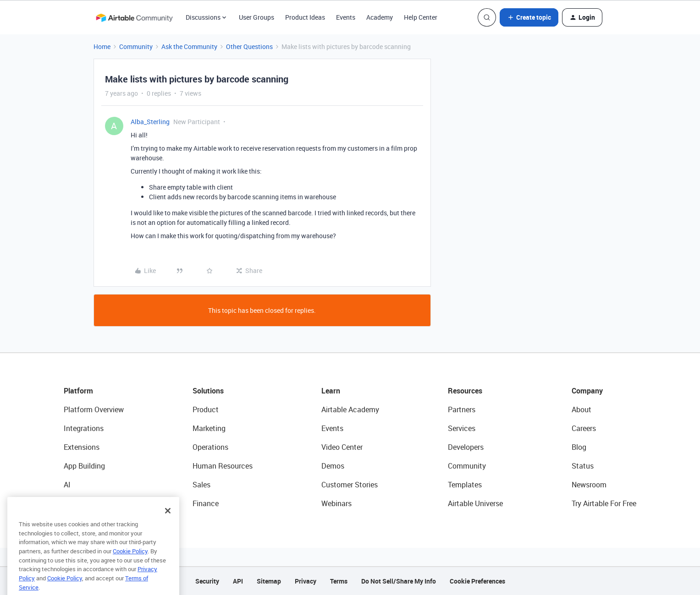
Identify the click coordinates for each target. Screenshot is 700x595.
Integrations (84, 428)
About (581, 409)
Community (136, 46)
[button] (529, 17)
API (238, 581)
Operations (210, 447)
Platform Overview (94, 409)
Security (207, 581)
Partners (462, 409)
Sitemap (269, 581)
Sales (201, 485)
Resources (465, 391)
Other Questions (249, 46)
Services (462, 428)
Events (346, 17)
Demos (333, 466)
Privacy (306, 581)
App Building (84, 466)
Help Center (421, 17)
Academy (380, 17)
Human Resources (223, 466)
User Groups (256, 17)
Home (102, 46)
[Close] (168, 526)
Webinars (336, 503)
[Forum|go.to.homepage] (134, 17)
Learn (331, 391)
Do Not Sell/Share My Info (399, 581)
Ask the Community (189, 46)
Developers (466, 447)
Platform (78, 391)
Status (583, 466)
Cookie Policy (130, 566)
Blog (579, 447)
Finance (206, 503)
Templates (465, 485)
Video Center (342, 447)
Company (587, 391)
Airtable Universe (475, 503)
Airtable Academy (350, 409)
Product (206, 409)
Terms (339, 581)
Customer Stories (350, 485)
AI (67, 485)
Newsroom (589, 485)
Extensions (82, 447)
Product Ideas (305, 17)
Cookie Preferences (477, 581)
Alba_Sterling (150, 122)
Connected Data (90, 503)
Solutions (208, 391)
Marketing (209, 428)
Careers (584, 428)
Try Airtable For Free (604, 503)
